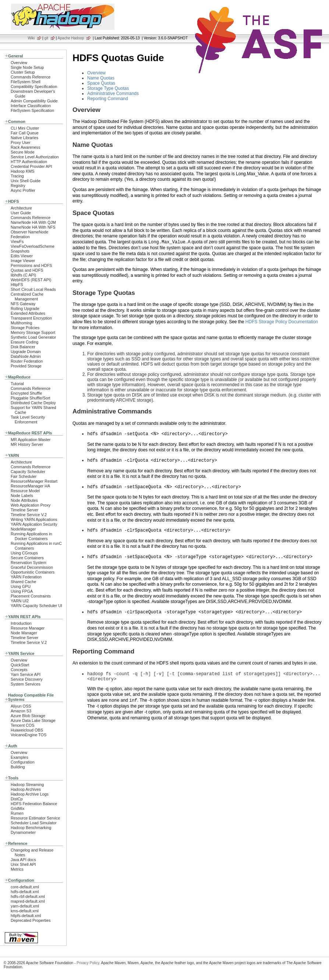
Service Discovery (27, 679)
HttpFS (17, 285)
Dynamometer (23, 832)
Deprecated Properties (31, 920)
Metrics (17, 869)
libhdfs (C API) (23, 275)
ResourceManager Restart (34, 481)
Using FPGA (22, 591)
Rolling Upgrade (25, 309)
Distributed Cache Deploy (33, 403)
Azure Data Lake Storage (33, 720)
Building (18, 767)
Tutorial (17, 384)
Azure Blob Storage (28, 716)
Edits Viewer (22, 256)
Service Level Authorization (35, 157)
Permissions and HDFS (31, 265)
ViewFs (17, 242)
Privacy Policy (88, 963)
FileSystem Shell (26, 82)
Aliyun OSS (21, 706)
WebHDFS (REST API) (31, 280)
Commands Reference (31, 77)
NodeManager (23, 529)
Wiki (31, 38)
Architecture (21, 208)
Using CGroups (24, 553)
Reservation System (29, 563)
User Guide (21, 213)
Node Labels (22, 496)
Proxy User (21, 142)
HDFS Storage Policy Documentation (282, 322)
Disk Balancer (23, 347)
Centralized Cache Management (27, 297)
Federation (20, 237)
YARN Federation (26, 577)
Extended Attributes (28, 313)
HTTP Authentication (29, 162)
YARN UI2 (20, 601)
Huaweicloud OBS (27, 730)
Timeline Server (24, 510)
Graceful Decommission (32, 567)
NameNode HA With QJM (33, 222)
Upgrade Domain (26, 352)
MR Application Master (31, 440)
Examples (20, 757)
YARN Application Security (34, 524)
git (46, 38)
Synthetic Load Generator (33, 337)
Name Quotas (101, 78)
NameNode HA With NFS (33, 227)
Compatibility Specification (34, 87)
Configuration (22, 762)
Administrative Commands (113, 94)
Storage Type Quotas (108, 88)
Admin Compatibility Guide (34, 101)
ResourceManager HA (30, 486)
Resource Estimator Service (35, 818)
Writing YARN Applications (34, 519)
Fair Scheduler (24, 476)
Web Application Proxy (31, 505)
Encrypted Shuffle (26, 393)
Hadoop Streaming (27, 785)
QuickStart (20, 665)
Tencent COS (22, 725)
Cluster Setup (23, 72)
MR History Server (27, 444)
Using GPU (21, 586)
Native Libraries (24, 138)
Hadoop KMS (22, 171)
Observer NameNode (29, 232)
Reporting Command (108, 99)
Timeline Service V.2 (29, 515)
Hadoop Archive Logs (30, 794)
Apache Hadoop (71, 38)
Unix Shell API (23, 864)
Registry (18, 186)
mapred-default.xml (28, 901)
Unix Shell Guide (26, 181)
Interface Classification (31, 106)
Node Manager (24, 633)
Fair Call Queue (25, 133)
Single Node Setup (27, 67)
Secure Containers (27, 558)
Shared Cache (23, 582)
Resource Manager (28, 628)
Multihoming (21, 323)
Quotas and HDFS (27, 270)
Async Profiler (23, 190)
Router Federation (27, 361)
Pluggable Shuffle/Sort (31, 398)
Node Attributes (24, 500)
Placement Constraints (31, 596)
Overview (19, 63)
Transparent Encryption (31, 318)
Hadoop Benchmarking (31, 828)
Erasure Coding (24, 342)
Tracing (17, 176)
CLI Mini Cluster (25, 128)
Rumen (17, 813)
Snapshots (20, 251)
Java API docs (23, 860)
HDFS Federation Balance (34, 804)
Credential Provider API (31, 166)
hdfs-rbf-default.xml (28, 896)
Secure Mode (22, 152)
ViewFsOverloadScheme (33, 246)
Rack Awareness (25, 147)
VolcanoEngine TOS (29, 735)
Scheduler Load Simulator (34, 823)
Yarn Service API (26, 674)
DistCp (17, 799)
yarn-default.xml (25, 906)
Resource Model (25, 491)
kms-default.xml (25, 911)
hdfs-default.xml (25, 892)
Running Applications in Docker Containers (31, 536)
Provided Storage (26, 366)
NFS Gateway (23, 304)
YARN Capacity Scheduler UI (36, 606)
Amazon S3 (21, 711)
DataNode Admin (26, 356)
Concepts (19, 670)
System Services (26, 684)
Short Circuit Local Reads (33, 289)
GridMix (17, 808)
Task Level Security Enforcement (28, 420)
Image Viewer (23, 261)
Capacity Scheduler (28, 472)
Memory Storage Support (33, 332)
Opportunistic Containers (33, 572)
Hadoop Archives (26, 789)
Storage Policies (25, 328)
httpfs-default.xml (26, 916)
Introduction (21, 623)
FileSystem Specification (32, 110)
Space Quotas (101, 83)
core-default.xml (25, 887)
